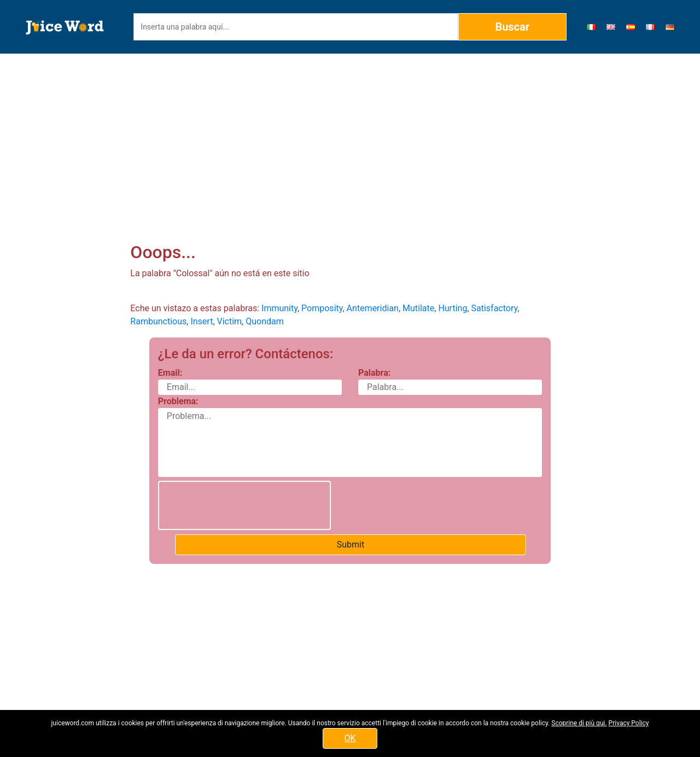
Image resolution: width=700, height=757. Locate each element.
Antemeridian (373, 308)
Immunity (279, 308)
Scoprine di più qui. (579, 723)
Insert (202, 321)
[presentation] (244, 505)
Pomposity (322, 308)
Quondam (265, 321)
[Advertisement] (350, 135)
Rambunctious (158, 321)
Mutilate (418, 308)
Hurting (453, 308)
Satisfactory (495, 308)
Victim (230, 321)
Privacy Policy (629, 723)
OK (350, 738)
